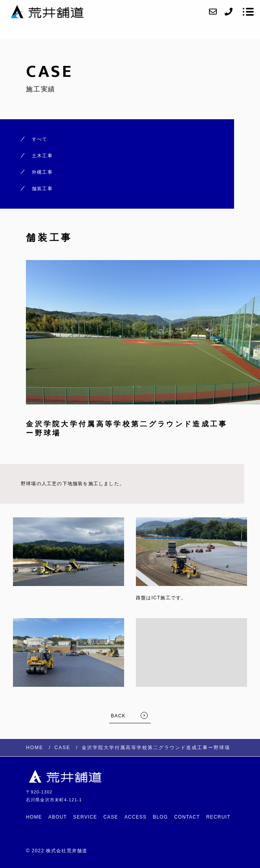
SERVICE (85, 817)
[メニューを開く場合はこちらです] (248, 12)
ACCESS (136, 817)
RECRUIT (218, 817)
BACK (118, 716)
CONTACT (187, 817)
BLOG (160, 817)
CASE (111, 817)
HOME (34, 817)
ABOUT (58, 817)
